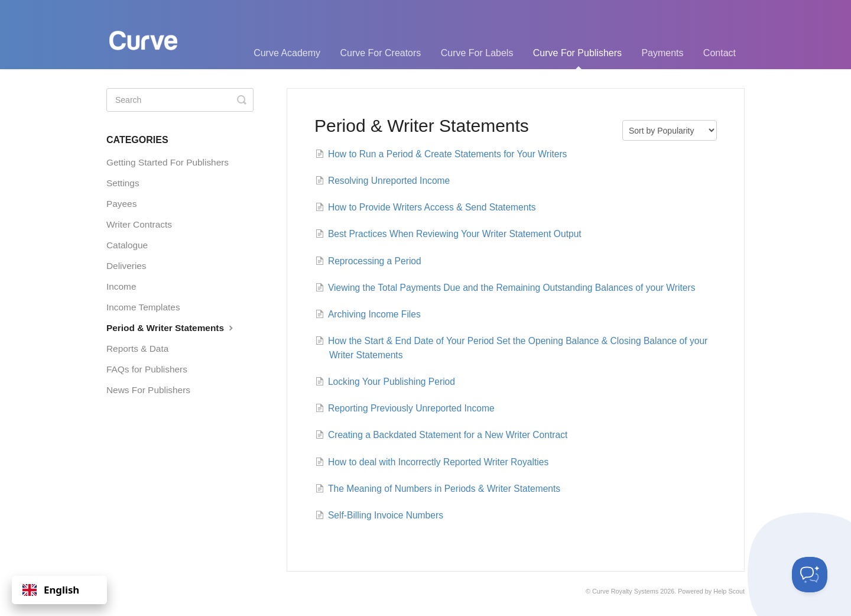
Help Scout (729, 591)
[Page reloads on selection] (670, 130)
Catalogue (127, 245)
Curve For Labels (477, 53)
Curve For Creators (380, 53)
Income (121, 286)
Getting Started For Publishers (168, 162)
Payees (121, 204)
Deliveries (126, 266)
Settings (123, 183)
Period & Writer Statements (171, 328)
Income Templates (143, 307)
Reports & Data (137, 348)
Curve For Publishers (577, 59)
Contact (720, 53)
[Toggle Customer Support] (810, 575)
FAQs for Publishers (147, 369)
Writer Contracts (139, 224)
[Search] (180, 100)
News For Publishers (148, 390)
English (51, 590)
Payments (662, 53)
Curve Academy (287, 53)
